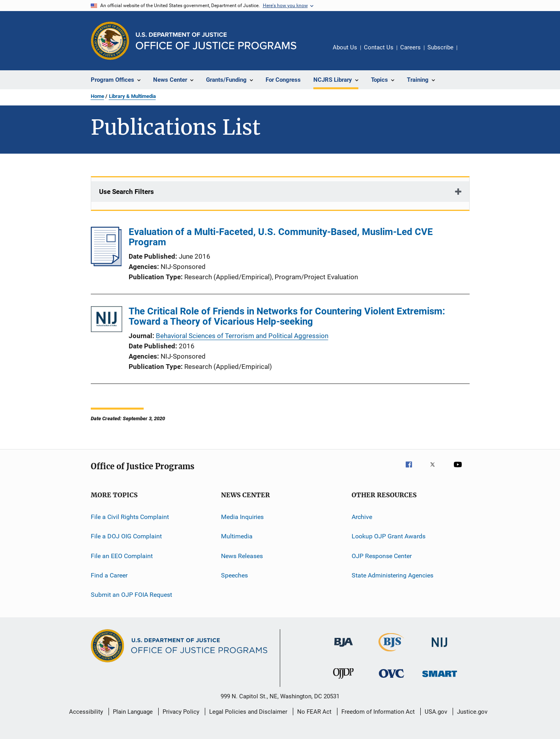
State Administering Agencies (392, 575)
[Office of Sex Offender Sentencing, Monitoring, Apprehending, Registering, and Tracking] (440, 678)
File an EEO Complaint (122, 556)
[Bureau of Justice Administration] (344, 648)
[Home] (216, 41)
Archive (362, 517)
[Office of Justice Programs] (110, 41)
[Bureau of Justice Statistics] (391, 653)
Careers (410, 47)
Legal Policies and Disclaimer (248, 712)
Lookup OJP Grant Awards (389, 536)
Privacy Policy (181, 712)
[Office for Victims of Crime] (391, 679)
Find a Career (109, 575)
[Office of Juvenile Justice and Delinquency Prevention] (343, 680)
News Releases (242, 556)
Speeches (234, 575)
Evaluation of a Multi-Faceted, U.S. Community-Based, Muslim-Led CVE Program (281, 237)
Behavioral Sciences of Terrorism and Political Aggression (242, 336)
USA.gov (436, 712)
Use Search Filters (126, 192)
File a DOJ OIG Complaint (126, 536)
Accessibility (86, 712)
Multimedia (237, 536)
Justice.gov (472, 712)
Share (470, 53)
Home (97, 96)
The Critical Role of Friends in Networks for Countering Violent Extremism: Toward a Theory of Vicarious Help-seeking (287, 316)
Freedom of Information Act (378, 712)
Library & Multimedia (132, 96)
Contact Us (379, 47)
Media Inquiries (242, 517)
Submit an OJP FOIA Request (131, 595)
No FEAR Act (314, 712)
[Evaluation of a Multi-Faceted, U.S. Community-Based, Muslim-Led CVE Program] (106, 264)
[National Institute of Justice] (440, 648)
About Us (345, 47)
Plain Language (133, 712)
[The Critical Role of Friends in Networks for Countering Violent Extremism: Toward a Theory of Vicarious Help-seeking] (107, 321)
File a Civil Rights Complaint (130, 517)
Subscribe (440, 47)
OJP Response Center (382, 556)
